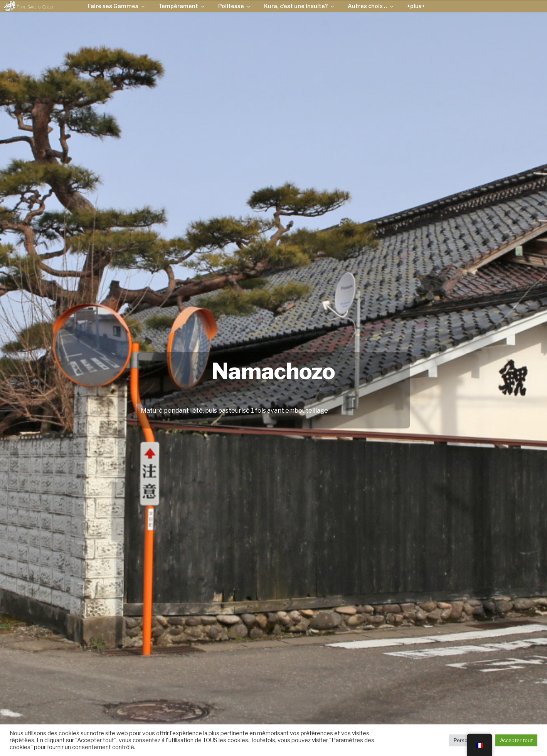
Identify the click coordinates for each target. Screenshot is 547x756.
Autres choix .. (371, 6)
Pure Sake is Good (35, 7)
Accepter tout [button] (516, 740)
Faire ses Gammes (117, 6)
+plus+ (416, 6)
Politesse (235, 6)
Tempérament (182, 6)
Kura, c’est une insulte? (300, 6)
